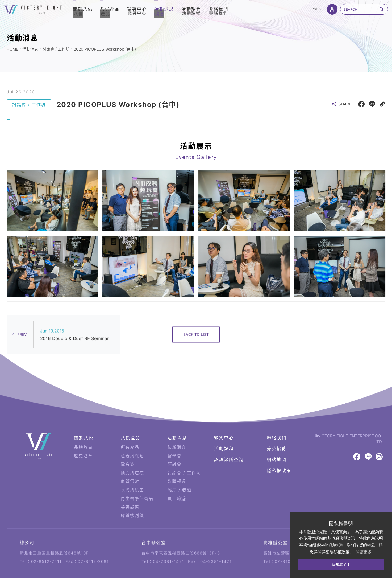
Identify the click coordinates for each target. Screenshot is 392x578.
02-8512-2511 (46, 546)
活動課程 (224, 437)
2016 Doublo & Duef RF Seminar (74, 323)
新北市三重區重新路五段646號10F (54, 537)
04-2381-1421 (169, 546)
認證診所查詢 (229, 448)
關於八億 (84, 426)
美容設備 (130, 495)
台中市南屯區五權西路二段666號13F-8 (181, 537)
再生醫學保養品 (137, 487)
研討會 (175, 453)
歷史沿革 (83, 444)
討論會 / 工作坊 (56, 49)
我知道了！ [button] (341, 564)
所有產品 (130, 436)
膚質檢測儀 (132, 504)
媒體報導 (177, 470)
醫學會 (175, 444)
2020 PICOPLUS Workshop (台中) (105, 49)
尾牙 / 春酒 (180, 478)
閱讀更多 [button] (364, 552)
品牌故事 (83, 436)
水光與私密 (132, 478)
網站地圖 (277, 448)
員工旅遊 (177, 487)
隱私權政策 (279, 459)
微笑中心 (224, 426)
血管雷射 (130, 470)
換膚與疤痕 (132, 461)
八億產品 (131, 426)
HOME (12, 49)
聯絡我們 (277, 426)
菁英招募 (277, 437)
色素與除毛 (132, 444)
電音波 (128, 453)
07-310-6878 (289, 546)
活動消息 (30, 49)
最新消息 (177, 436)
